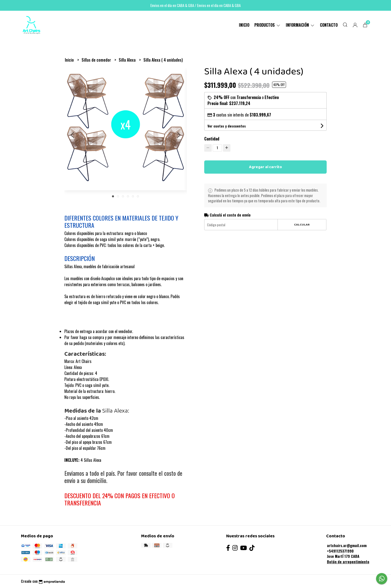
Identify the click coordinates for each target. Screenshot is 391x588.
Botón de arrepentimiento (348, 562)
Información (300, 25)
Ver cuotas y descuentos (227, 126)
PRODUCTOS (268, 25)
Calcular (302, 225)
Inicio (244, 25)
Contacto (329, 25)
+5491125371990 (340, 551)
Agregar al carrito (266, 167)
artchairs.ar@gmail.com (347, 545)
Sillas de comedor (97, 60)
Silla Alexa (128, 60)
